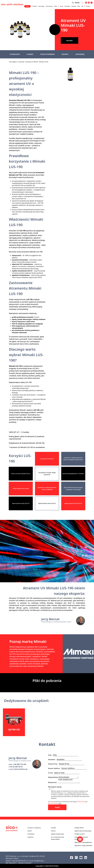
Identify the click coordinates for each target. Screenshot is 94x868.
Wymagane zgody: (56, 787)
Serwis (62, 6)
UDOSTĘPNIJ (80, 54)
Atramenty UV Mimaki (32, 62)
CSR (82, 6)
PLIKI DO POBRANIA (48, 54)
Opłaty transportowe (57, 834)
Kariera (53, 831)
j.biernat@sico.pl (21, 769)
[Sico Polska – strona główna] (12, 4)
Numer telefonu (55, 768)
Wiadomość (53, 782)
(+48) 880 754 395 (19, 764)
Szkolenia (74, 6)
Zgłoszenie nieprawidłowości (83, 842)
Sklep (27, 6)
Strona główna (13, 62)
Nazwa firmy (53, 764)
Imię (50, 755)
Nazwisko (52, 759)
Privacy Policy (81, 802)
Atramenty (21, 62)
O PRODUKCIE (15, 54)
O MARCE (30, 54)
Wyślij (57, 807)
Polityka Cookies (80, 834)
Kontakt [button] (69, 40)
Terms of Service (53, 804)
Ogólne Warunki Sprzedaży (83, 831)
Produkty (35, 6)
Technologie (41, 6)
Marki (56, 6)
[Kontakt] (80, 839)
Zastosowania (49, 6)
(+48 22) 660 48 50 (18, 861)
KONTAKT (65, 54)
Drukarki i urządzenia (34, 828)
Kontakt (88, 6)
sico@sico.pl (39, 861)
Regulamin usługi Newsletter (83, 845)
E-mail (51, 773)
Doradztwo (67, 6)
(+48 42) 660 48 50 (16, 767)
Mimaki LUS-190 (44, 62)
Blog (79, 6)
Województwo (53, 777)
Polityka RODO (79, 828)
